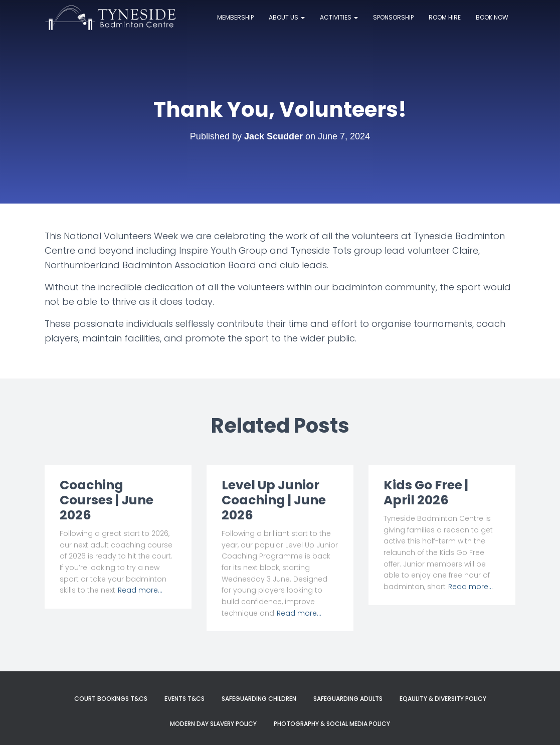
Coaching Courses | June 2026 (107, 500)
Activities (339, 17)
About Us (287, 17)
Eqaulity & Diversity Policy (443, 699)
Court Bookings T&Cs (111, 699)
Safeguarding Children (259, 699)
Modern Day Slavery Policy (213, 724)
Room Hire (445, 17)
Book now (492, 17)
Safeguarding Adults (348, 699)
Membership (235, 17)
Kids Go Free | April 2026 (426, 493)
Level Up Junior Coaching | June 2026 (274, 500)
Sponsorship (393, 17)
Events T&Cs (184, 699)
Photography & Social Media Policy (332, 724)
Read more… (140, 590)
